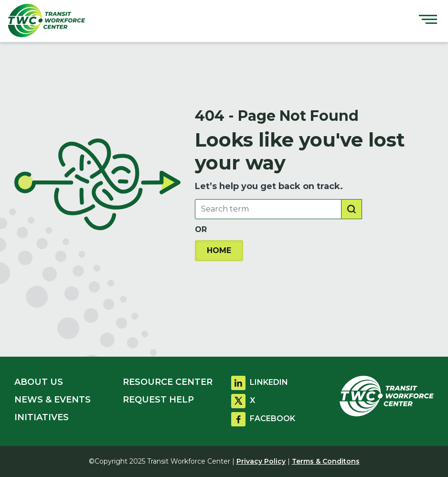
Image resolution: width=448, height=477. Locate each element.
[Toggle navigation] (428, 21)
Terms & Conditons (326, 461)
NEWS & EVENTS (53, 400)
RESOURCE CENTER (168, 382)
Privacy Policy (261, 461)
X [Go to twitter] (243, 400)
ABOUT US (39, 382)
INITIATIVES (42, 417)
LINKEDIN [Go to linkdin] (260, 382)
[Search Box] (268, 209)
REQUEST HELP (158, 400)
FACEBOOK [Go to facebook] (263, 419)
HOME (219, 250)
